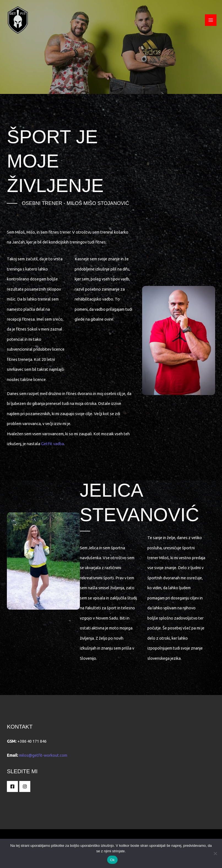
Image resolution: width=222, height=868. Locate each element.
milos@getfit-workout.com (43, 755)
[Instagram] (25, 786)
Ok (112, 860)
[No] (215, 853)
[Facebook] (12, 786)
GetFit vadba (52, 444)
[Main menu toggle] (211, 20)
